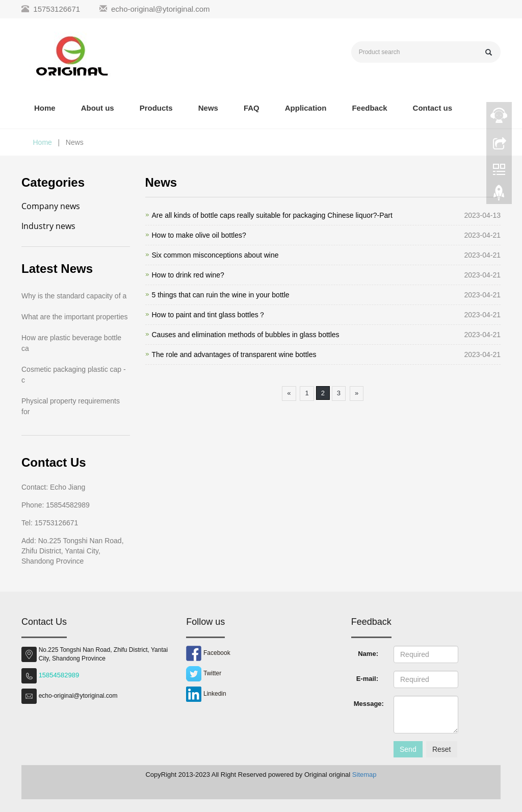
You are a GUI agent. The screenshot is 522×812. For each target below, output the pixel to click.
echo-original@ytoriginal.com (161, 9)
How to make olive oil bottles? (199, 235)
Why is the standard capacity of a (74, 296)
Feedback (369, 108)
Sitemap (364, 775)
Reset (442, 749)
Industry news (48, 226)
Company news (51, 206)
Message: (369, 704)
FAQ (252, 108)
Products (156, 108)
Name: (368, 654)
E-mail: (367, 679)
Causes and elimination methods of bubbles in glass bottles (246, 335)
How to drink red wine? (188, 275)
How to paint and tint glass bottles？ (209, 315)
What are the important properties (75, 317)
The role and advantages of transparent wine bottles (234, 354)
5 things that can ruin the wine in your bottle (221, 295)
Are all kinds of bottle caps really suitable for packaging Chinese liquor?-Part (272, 215)
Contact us (433, 108)
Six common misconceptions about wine (215, 255)
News (208, 108)
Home (45, 108)
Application (306, 108)
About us (98, 108)
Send (408, 749)
